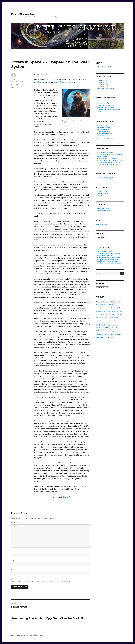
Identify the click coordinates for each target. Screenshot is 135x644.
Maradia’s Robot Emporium (106, 108)
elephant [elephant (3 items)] (115, 311)
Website (14, 569)
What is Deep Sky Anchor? (105, 67)
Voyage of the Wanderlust (105, 137)
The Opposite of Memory (105, 153)
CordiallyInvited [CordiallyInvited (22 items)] (101, 308)
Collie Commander (103, 129)
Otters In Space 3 (102, 84)
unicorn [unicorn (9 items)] (110, 334)
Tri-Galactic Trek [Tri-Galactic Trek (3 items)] (101, 334)
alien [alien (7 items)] (103, 301)
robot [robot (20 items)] (109, 324)
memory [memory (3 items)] (119, 314)
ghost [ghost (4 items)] (107, 314)
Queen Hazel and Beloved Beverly (108, 164)
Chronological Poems (104, 211)
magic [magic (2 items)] (113, 314)
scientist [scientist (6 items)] (115, 324)
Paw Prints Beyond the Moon (106, 88)
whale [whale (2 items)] (107, 337)
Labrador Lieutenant (104, 127)
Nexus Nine (101, 135)
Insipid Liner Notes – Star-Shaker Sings (109, 263)
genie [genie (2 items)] (102, 314)
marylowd (14, 79)
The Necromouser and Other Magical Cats (110, 160)
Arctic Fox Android (103, 131)
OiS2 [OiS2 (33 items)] (98, 321)
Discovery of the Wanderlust (106, 139)
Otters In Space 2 (102, 82)
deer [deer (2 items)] (115, 308)
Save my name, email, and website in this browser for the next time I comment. (42, 581)
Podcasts (100, 195)
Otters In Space (102, 80)
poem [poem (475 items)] (118, 321)
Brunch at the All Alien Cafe (105, 106)
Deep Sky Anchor (23, 14)
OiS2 (13, 87)
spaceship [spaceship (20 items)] (105, 328)
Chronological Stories (104, 193)
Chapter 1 (41, 82)
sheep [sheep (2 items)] (98, 328)
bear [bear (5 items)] (107, 301)
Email (14, 560)
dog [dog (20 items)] (120, 308)
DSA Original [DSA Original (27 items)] (106, 311)
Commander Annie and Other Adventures (110, 162)
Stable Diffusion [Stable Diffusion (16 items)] (101, 331)
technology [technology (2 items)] (111, 331)
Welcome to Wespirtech (104, 102)
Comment (16, 523)
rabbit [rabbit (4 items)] (104, 324)
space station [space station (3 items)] (114, 328)
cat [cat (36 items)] (97, 305)
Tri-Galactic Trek (102, 125)
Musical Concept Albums (105, 251)
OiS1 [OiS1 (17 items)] (121, 318)
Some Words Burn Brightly (105, 178)
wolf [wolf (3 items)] (112, 337)
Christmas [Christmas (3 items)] (110, 305)
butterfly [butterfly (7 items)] (118, 301)
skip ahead (71, 82)
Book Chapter (16, 84)
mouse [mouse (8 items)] (107, 318)
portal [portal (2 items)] (98, 324)
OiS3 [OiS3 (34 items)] (103, 321)
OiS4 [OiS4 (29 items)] (107, 321)
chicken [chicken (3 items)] (103, 305)
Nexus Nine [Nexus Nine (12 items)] (115, 318)
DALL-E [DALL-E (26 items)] (110, 308)
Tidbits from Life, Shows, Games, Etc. (109, 257)
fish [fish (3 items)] (121, 311)
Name (14, 551)
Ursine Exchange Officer (105, 133)
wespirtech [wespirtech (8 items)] (100, 337)
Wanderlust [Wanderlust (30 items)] (118, 334)
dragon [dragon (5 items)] (98, 311)
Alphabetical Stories (103, 191)
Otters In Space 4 (102, 86)
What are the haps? (101, 224)
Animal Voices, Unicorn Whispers (107, 158)
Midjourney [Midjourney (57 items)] (100, 318)
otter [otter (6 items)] (112, 321)
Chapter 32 (67, 497)
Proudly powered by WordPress (33, 635)
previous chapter (59, 82)
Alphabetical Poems (103, 209)
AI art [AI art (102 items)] (98, 301)
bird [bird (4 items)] (112, 301)
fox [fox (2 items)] (97, 314)
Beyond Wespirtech (103, 104)
